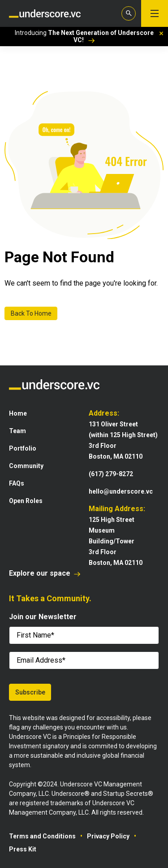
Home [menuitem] (18, 413)
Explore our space (45, 573)
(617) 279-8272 (111, 474)
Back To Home (31, 313)
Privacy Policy (108, 836)
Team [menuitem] (17, 431)
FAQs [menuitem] (17, 483)
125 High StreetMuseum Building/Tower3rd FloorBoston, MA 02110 (116, 541)
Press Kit (23, 849)
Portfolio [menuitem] (23, 448)
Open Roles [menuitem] (26, 501)
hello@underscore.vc (121, 491)
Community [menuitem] (26, 466)
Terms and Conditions (42, 836)
